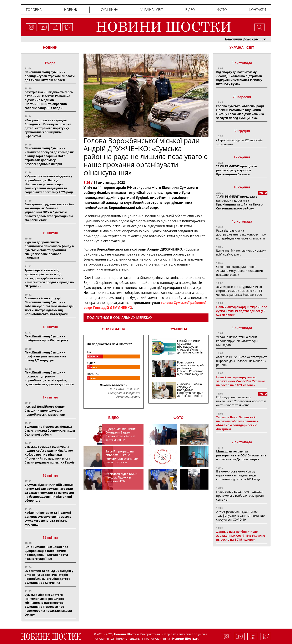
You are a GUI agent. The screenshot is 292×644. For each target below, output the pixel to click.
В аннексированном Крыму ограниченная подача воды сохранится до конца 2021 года (238, 475)
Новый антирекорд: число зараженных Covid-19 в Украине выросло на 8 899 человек (241, 381)
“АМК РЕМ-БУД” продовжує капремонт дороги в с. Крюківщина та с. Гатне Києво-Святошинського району (240, 202)
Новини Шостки (185, 638)
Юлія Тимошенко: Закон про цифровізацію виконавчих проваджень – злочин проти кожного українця (46, 553)
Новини (71, 10)
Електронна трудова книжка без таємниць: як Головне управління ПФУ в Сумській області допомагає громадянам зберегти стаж (49, 212)
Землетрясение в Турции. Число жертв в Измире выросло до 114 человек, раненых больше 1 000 (239, 291)
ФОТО (178, 418)
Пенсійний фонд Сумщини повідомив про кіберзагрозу (46, 338)
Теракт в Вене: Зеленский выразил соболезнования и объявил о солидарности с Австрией (237, 423)
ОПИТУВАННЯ (114, 329)
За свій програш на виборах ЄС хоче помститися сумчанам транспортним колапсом (122, 459)
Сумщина (109, 10)
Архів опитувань (128, 397)
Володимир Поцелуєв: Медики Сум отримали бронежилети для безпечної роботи (50, 430)
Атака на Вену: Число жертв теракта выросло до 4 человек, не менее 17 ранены (242, 361)
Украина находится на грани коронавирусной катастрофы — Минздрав (239, 341)
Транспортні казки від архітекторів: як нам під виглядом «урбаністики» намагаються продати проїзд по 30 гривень (49, 278)
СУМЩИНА (178, 329)
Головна (34, 10)
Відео (190, 10)
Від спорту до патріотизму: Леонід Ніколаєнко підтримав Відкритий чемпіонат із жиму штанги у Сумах (239, 78)
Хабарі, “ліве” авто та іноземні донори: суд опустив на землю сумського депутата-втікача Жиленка (48, 519)
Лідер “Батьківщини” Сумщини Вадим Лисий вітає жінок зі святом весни (121, 434)
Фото (222, 10)
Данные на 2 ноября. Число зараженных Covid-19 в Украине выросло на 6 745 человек (241, 536)
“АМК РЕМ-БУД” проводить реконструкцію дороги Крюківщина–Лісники (236, 170)
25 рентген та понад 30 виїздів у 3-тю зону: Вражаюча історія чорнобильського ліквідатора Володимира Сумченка (49, 577)
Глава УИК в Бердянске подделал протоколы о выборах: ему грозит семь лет (240, 496)
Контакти (258, 10)
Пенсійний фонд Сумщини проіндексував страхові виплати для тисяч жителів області (50, 76)
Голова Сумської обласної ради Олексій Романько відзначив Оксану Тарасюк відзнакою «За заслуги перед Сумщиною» (240, 112)
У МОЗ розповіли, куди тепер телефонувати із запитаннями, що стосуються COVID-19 (240, 516)
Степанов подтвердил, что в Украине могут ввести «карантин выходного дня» (240, 271)
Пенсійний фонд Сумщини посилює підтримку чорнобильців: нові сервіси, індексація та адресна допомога (49, 378)
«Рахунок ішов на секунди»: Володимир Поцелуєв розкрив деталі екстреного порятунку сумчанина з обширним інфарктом (48, 128)
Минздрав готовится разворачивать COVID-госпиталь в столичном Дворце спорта (241, 455)
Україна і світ (152, 10)
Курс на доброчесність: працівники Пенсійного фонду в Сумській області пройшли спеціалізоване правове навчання (49, 250)
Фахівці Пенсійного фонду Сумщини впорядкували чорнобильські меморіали (45, 410)
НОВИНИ (50, 48)
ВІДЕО (114, 418)
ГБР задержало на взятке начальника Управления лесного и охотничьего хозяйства (241, 401)
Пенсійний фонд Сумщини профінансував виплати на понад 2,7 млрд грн (45, 356)
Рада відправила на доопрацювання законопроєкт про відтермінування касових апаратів (241, 234)
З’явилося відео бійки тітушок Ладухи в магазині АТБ (121, 477)
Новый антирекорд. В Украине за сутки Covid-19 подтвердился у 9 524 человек (242, 311)
